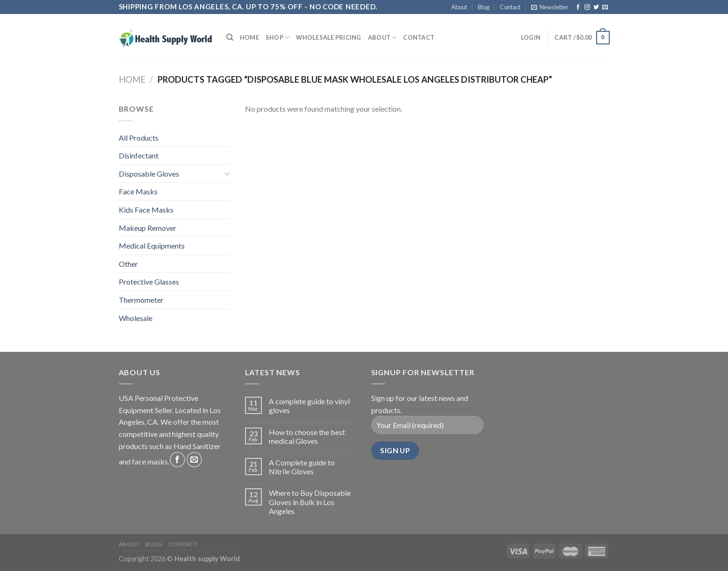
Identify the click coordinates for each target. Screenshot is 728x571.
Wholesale (136, 318)
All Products (139, 138)
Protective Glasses (149, 282)
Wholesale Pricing (328, 37)
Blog (484, 7)
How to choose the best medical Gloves (307, 436)
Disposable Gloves (149, 174)
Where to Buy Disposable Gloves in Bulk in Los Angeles (310, 502)
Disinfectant (139, 155)
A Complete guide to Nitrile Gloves (302, 467)
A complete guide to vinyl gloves (309, 406)
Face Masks (138, 191)
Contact (510, 7)
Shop (278, 38)
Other (128, 264)
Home (249, 37)
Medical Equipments (152, 246)
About (459, 7)
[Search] (230, 37)
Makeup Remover (148, 228)
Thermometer (141, 300)
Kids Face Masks (146, 210)
